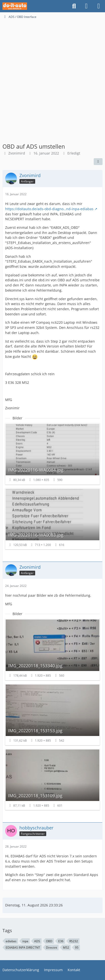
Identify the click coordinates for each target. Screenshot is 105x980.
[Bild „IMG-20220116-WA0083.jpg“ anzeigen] (52, 519)
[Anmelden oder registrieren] (86, 6)
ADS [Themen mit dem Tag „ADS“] (37, 941)
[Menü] (99, 6)
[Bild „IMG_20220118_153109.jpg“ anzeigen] (52, 780)
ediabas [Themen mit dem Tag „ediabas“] (11, 941)
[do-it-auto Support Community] (15, 6)
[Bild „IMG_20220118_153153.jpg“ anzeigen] (52, 715)
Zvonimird (17, 153)
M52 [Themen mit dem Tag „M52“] (66, 948)
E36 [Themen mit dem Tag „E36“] (61, 941)
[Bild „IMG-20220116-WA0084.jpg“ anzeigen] (52, 454)
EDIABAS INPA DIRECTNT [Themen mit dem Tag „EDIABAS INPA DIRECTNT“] (23, 948)
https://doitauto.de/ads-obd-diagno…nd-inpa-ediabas (49, 209)
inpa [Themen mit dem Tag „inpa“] (25, 941)
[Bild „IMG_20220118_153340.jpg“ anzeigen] (52, 650)
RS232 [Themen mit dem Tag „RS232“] (74, 941)
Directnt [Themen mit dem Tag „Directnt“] (52, 948)
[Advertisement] (52, 74)
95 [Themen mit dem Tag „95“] (77, 948)
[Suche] (74, 6)
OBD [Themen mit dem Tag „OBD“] (49, 941)
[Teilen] (98, 162)
